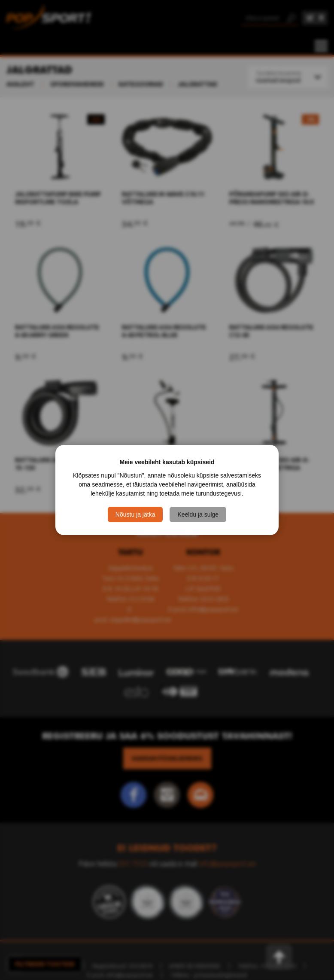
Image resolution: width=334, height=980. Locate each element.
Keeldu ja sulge (198, 514)
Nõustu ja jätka (135, 514)
